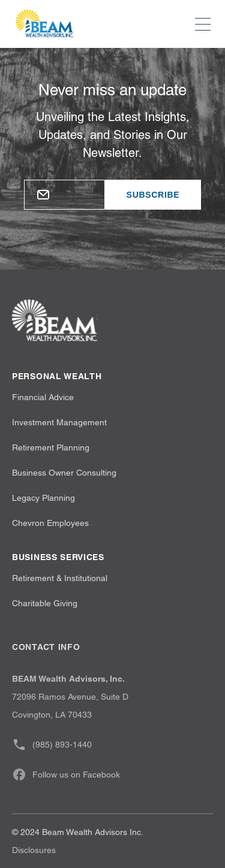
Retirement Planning (51, 447)
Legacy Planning (43, 498)
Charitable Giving (45, 603)
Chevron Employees (50, 523)
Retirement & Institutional (60, 578)
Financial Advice (43, 397)
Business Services (58, 557)
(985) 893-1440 (52, 745)
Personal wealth (57, 376)
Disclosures (34, 850)
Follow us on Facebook (66, 775)
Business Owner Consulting (64, 473)
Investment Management (59, 422)
